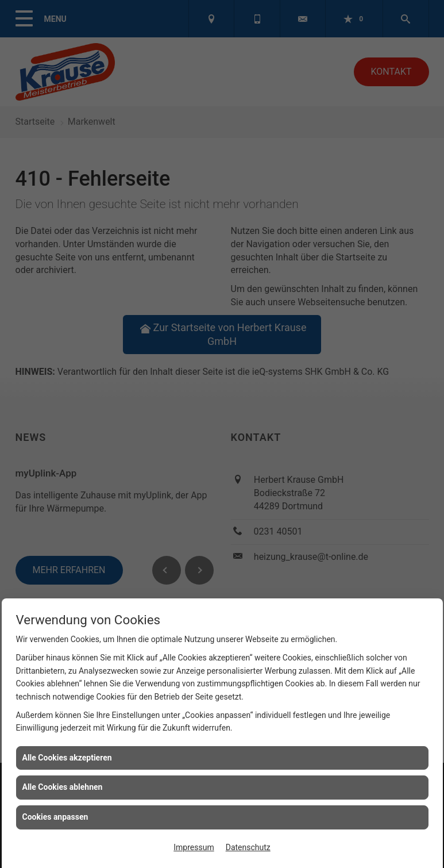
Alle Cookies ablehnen (63, 787)
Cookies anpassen (55, 817)
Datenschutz (248, 847)
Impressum (194, 847)
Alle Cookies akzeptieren (67, 758)
